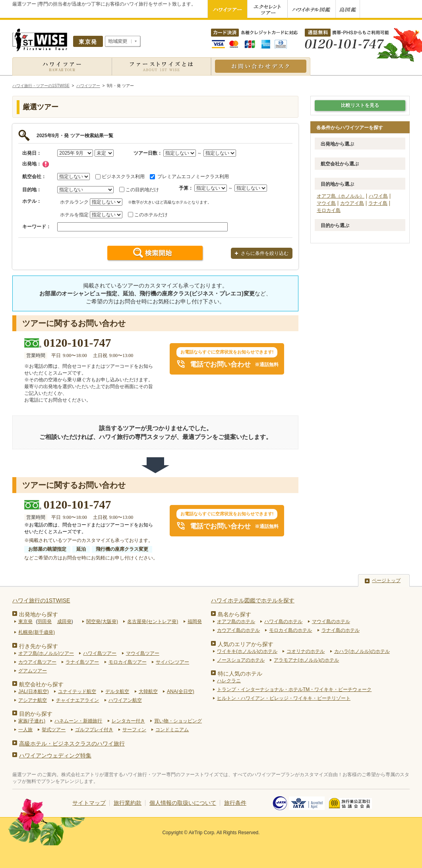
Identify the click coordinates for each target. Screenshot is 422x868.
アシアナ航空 (33, 700)
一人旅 (25, 730)
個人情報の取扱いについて (183, 803)
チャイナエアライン (77, 700)
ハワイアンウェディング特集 (55, 755)
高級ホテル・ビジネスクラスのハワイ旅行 (72, 744)
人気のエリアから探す (246, 644)
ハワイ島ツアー (100, 653)
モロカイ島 (329, 210)
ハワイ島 (378, 196)
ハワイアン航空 (125, 700)
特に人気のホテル (240, 674)
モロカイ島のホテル (290, 630)
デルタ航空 (117, 691)
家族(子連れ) (32, 721)
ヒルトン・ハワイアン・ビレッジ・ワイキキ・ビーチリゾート (284, 698)
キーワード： (37, 227)
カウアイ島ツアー (37, 662)
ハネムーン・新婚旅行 (78, 721)
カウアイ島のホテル (238, 630)
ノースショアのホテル (241, 660)
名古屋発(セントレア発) (153, 621)
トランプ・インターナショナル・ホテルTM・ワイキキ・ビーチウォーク (294, 689)
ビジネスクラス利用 (123, 177)
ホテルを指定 (74, 215)
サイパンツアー (172, 662)
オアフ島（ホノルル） (341, 196)
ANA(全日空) (181, 691)
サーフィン (134, 730)
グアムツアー (33, 671)
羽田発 (45, 621)
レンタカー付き (128, 721)
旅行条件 (235, 803)
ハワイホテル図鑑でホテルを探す (253, 600)
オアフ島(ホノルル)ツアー (46, 653)
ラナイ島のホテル (341, 630)
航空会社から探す (41, 684)
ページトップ (386, 581)
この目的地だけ (142, 190)
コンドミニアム (172, 730)
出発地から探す (39, 614)
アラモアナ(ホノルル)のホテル (306, 660)
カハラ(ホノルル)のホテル (362, 651)
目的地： (32, 190)
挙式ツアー (54, 730)
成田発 (64, 621)
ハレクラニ (229, 681)
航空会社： (34, 177)
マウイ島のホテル (331, 621)
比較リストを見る (360, 105)
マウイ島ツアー (143, 653)
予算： (186, 188)
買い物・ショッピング (178, 721)
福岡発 (195, 621)
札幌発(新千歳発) (37, 632)
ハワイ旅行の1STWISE (41, 600)
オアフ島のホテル (236, 621)
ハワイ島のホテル (283, 621)
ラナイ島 (378, 203)
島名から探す (234, 614)
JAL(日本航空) (34, 691)
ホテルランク (74, 202)
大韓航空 (148, 691)
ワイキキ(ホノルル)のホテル (247, 651)
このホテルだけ (151, 215)
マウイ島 (326, 203)
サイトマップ (89, 803)
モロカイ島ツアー (128, 662)
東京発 (25, 621)
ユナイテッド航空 (77, 691)
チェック (46, 164)
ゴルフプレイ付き (94, 730)
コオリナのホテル (306, 651)
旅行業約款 (128, 803)
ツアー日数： (148, 153)
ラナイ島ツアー (82, 662)
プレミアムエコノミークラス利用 (193, 177)
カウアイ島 (352, 203)
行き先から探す (39, 646)
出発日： (32, 153)
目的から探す (36, 714)
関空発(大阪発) (102, 621)
